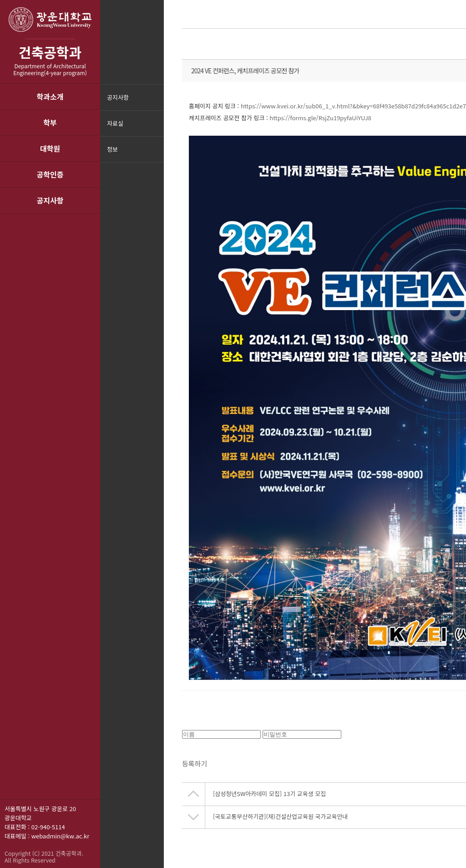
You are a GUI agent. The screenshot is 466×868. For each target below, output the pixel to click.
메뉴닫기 (156, 155)
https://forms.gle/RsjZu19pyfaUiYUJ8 (320, 118)
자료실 (115, 123)
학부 (50, 123)
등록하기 (195, 766)
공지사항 (50, 200)
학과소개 (50, 97)
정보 (112, 149)
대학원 (50, 148)
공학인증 (50, 174)
